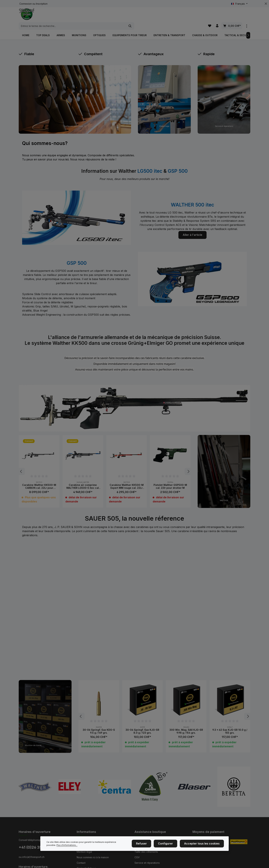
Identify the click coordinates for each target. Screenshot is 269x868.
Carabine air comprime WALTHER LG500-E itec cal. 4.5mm (83, 480)
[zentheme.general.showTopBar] (247, 16)
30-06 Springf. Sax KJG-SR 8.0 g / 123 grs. (142, 725)
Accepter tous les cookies (204, 844)
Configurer (172, 844)
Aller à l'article (192, 229)
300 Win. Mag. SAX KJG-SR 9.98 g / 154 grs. (186, 725)
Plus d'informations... (57, 846)
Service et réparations (147, 857)
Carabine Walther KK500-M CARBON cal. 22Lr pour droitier (39, 480)
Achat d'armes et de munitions (152, 835)
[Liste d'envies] (209, 16)
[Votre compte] (217, 16)
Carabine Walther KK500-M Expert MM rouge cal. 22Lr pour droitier (127, 480)
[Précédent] (21, 466)
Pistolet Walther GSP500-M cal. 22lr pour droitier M (170, 480)
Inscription (42, 4)
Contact (81, 857)
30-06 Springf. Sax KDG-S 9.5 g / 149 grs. (99, 725)
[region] (105, 466)
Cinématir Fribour (86, 862)
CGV (137, 851)
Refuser (150, 844)
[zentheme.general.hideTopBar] (266, 4)
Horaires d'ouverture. (33, 861)
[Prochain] (248, 29)
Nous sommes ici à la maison (93, 851)
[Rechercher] (188, 16)
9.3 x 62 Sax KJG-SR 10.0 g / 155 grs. (230, 725)
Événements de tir (87, 835)
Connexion (26, 4)
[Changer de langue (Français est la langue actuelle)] (239, 4)
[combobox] (131, 16)
